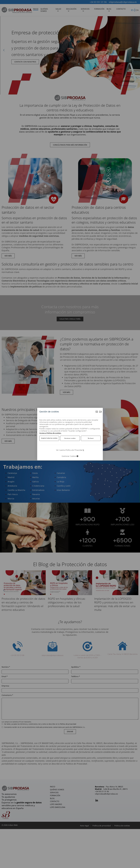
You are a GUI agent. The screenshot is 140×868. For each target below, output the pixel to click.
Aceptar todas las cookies (49, 438)
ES (96, 411)
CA (100, 411)
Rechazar (91, 438)
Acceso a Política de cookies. (50, 433)
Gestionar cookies (70, 438)
